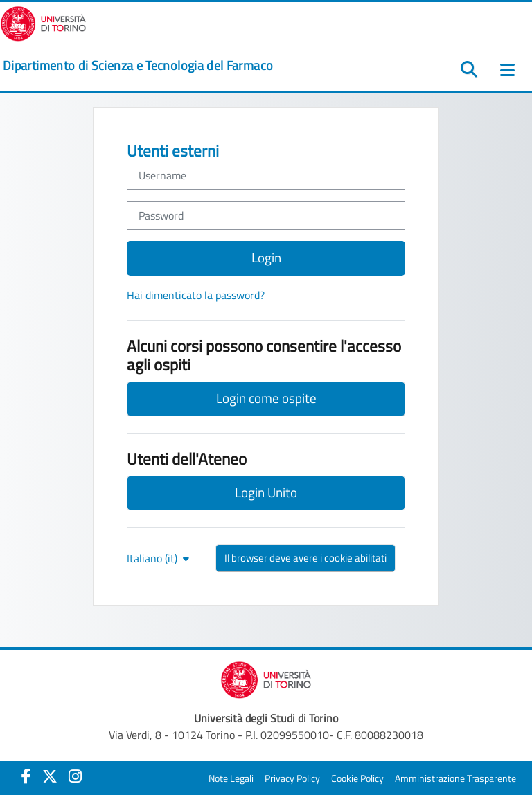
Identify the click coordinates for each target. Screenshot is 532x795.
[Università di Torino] (43, 22)
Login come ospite (266, 398)
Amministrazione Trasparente (455, 778)
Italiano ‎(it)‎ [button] (153, 558)
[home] (138, 66)
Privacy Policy (292, 778)
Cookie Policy (357, 778)
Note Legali (231, 778)
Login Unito (266, 492)
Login (266, 257)
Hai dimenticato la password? (196, 295)
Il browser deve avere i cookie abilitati (305, 558)
